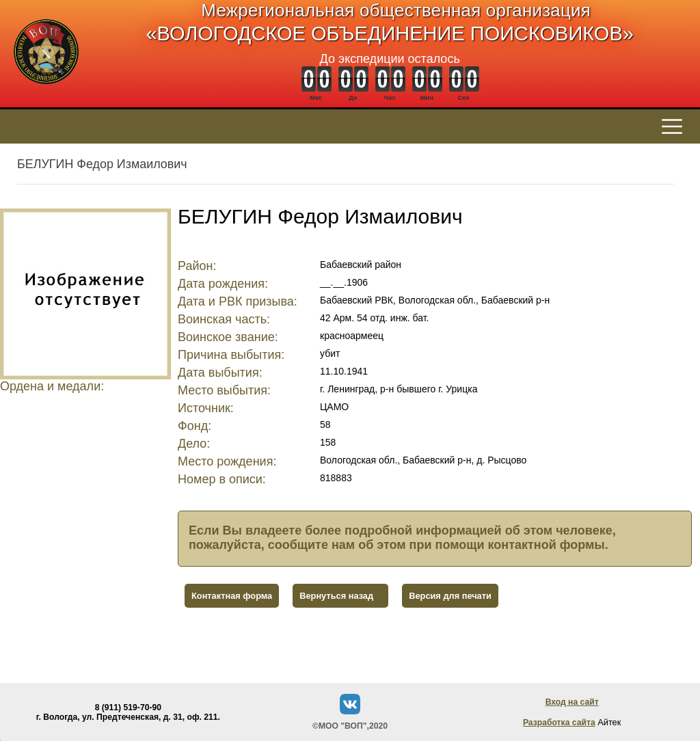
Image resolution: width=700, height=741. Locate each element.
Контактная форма (232, 596)
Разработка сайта (559, 723)
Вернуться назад (336, 596)
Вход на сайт (572, 702)
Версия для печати (450, 596)
